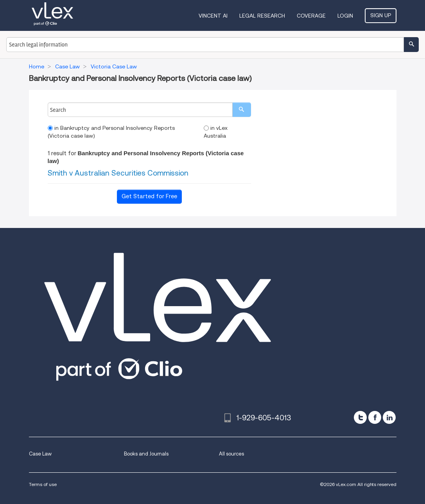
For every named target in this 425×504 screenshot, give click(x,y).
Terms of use (43, 484)
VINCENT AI (213, 16)
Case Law (40, 454)
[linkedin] (389, 417)
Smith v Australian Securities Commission (118, 173)
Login (345, 16)
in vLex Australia (216, 132)
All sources (231, 454)
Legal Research (262, 16)
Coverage (311, 16)
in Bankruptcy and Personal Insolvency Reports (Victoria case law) (111, 132)
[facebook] (375, 417)
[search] (242, 110)
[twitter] (360, 417)
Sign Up (381, 15)
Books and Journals (146, 454)
